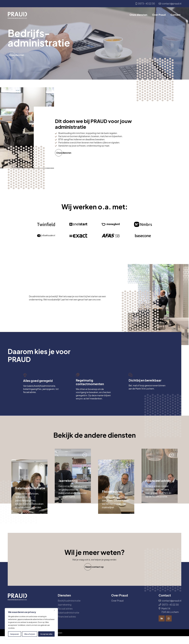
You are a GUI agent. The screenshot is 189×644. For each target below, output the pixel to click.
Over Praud (160, 15)
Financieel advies (67, 624)
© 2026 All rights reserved (23, 640)
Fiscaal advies (65, 616)
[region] (31, 624)
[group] (29, 494)
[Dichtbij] (55, 610)
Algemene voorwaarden (56, 640)
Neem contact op (94, 574)
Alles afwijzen (30, 634)
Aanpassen (15, 634)
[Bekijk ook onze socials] (162, 626)
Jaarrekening (65, 612)
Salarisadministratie (68, 620)
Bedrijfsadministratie (69, 608)
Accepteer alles (46, 634)
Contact (176, 15)
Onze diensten (139, 15)
